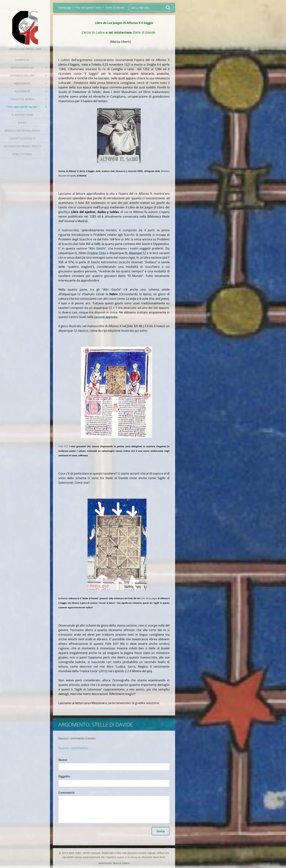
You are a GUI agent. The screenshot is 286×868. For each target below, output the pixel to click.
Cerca (168, 8)
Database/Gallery (22, 76)
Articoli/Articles (22, 68)
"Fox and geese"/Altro (22, 107)
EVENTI (22, 123)
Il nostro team (22, 115)
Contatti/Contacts (22, 138)
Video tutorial (22, 154)
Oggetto (64, 776)
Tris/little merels (22, 99)
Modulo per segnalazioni (22, 131)
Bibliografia (22, 83)
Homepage (22, 60)
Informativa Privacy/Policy (22, 146)
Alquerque (22, 91)
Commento (66, 793)
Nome (63, 760)
